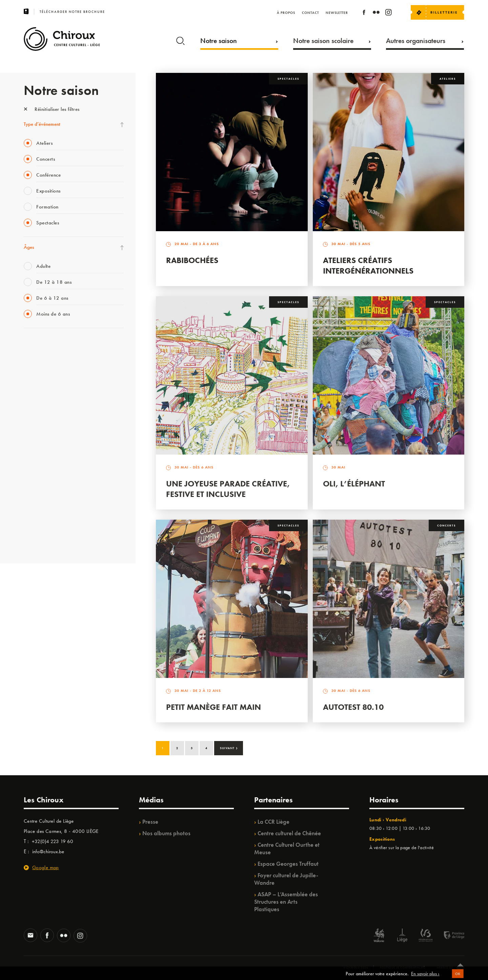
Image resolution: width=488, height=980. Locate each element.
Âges (29, 247)
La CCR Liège (273, 822)
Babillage (33, 401)
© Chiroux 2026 (356, 967)
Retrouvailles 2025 (43, 540)
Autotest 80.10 (353, 707)
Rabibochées (192, 260)
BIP (27, 428)
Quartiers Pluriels (41, 470)
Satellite (32, 415)
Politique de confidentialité (402, 967)
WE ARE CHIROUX (44, 526)
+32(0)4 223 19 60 (53, 841)
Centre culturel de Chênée (289, 833)
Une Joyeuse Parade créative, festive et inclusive (228, 489)
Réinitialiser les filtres (52, 109)
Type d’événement (42, 124)
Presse (150, 822)
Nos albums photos (166, 833)
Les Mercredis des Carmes (50, 373)
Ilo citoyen (34, 484)
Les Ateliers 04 (39, 442)
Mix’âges (33, 387)
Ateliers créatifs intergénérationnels (368, 265)
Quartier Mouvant (42, 456)
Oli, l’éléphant (354, 484)
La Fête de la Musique (46, 359)
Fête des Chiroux (40, 345)
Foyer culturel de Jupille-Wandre (286, 879)
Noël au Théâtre (40, 512)
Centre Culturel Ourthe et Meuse (287, 848)
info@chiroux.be (48, 852)
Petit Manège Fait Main (213, 707)
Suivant (229, 747)
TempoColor (36, 498)
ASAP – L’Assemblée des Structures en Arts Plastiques (286, 902)
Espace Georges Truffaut (288, 864)
